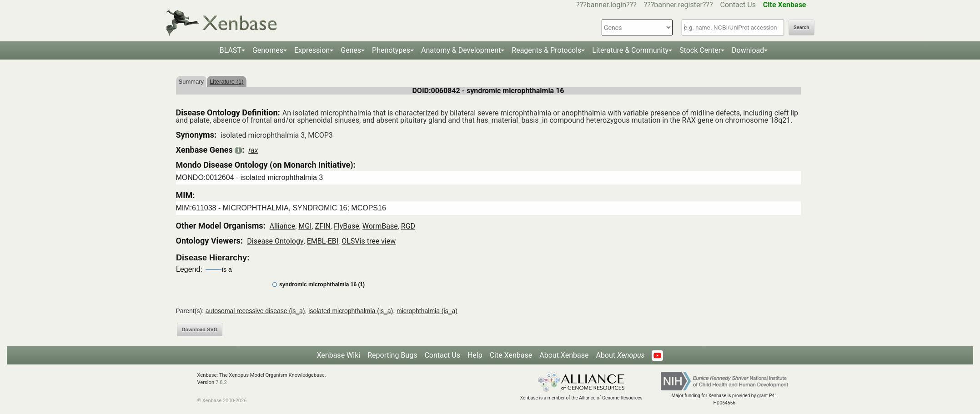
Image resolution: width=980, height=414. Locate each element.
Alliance (283, 226)
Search (801, 27)
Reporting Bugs (392, 355)
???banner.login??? (606, 5)
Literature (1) (226, 82)
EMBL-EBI (323, 241)
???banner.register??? (678, 5)
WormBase (380, 226)
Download (748, 50)
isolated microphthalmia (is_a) (351, 311)
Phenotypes (391, 50)
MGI (305, 226)
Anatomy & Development (461, 50)
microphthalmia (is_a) (427, 311)
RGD (408, 226)
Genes (351, 50)
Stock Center (700, 50)
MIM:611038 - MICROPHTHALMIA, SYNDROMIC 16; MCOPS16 (281, 208)
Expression (312, 50)
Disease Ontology (275, 241)
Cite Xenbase (511, 355)
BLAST (231, 50)
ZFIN (323, 226)
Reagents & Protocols (546, 50)
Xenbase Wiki (339, 355)
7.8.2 (221, 382)
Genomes (268, 50)
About (620, 355)
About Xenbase (564, 355)
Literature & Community (630, 50)
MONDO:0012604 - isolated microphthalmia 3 (250, 177)
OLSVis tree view (369, 241)
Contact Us (738, 5)
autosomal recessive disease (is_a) (255, 311)
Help (475, 355)
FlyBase (347, 226)
